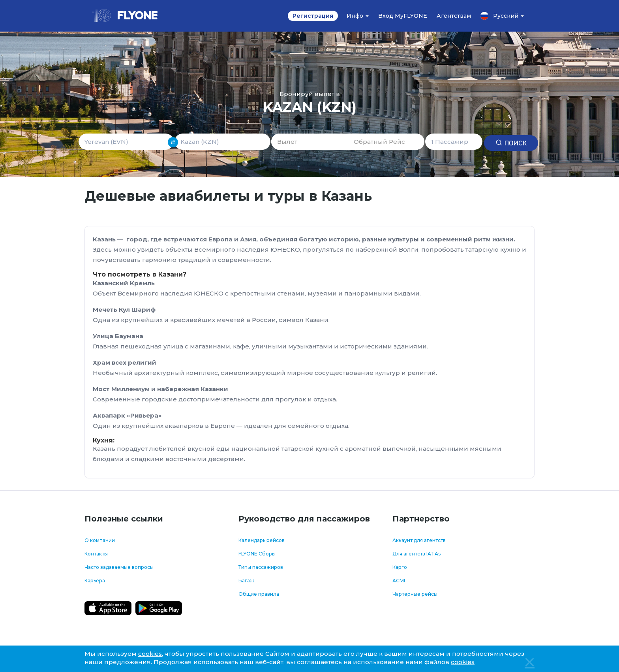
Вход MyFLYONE (403, 16)
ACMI (399, 581)
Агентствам (454, 16)
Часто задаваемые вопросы (119, 567)
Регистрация (313, 16)
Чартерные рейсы (415, 594)
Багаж (246, 581)
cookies (150, 654)
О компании (100, 540)
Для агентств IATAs (416, 554)
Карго (400, 567)
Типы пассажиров (261, 567)
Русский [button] (502, 16)
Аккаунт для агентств (419, 540)
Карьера (95, 581)
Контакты (96, 554)
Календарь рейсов (262, 540)
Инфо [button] (358, 16)
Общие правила (259, 594)
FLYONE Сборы (257, 554)
